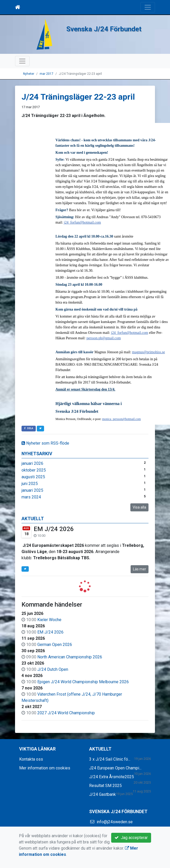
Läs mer (140, 569)
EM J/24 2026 (54, 529)
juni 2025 (30, 484)
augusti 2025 (33, 477)
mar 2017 (47, 74)
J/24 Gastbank (102, 794)
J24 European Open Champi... (115, 768)
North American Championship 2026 (70, 657)
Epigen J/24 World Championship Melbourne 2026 (83, 682)
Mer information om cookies (45, 768)
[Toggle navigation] (148, 7)
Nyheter (29, 74)
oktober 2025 (34, 470)
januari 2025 (32, 490)
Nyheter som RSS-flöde (45, 443)
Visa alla (139, 507)
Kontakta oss (31, 759)
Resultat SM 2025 (105, 786)
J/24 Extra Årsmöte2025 (112, 777)
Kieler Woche (49, 620)
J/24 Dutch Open (53, 669)
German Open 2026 (55, 645)
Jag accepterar (131, 838)
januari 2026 (32, 463)
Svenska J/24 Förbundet (104, 29)
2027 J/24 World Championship (66, 713)
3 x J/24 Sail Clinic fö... (110, 759)
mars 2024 (31, 497)
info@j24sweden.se (115, 822)
